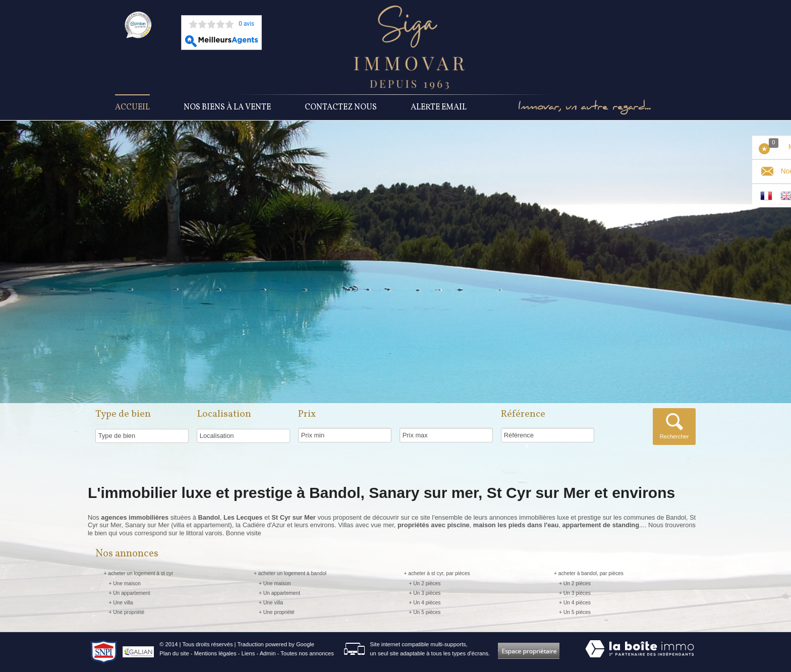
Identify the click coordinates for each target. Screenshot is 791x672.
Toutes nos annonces (307, 653)
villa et (183, 525)
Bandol (676, 517)
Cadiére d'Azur (264, 525)
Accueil (132, 107)
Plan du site (174, 653)
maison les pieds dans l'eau (516, 525)
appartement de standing (600, 525)
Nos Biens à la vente (227, 107)
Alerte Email (439, 107)
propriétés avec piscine (434, 525)
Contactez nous (341, 107)
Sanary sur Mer (147, 525)
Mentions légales (215, 653)
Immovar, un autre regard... (584, 108)
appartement (212, 525)
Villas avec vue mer (366, 525)
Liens (248, 653)
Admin (268, 653)
